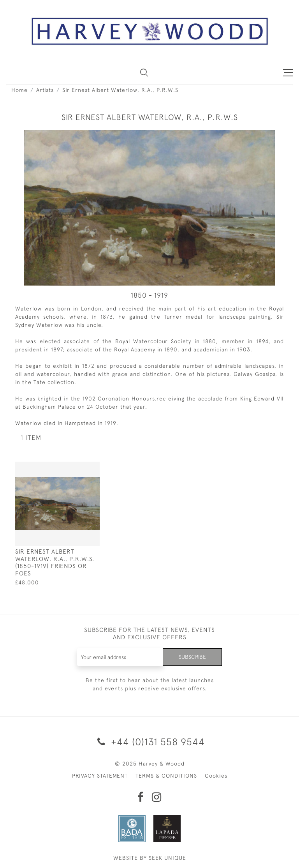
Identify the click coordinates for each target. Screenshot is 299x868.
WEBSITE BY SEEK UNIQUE (150, 858)
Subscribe (192, 657)
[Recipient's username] (120, 657)
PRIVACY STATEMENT (100, 776)
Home (19, 90)
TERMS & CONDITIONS (166, 776)
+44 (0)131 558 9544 (150, 742)
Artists (45, 90)
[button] (144, 72)
